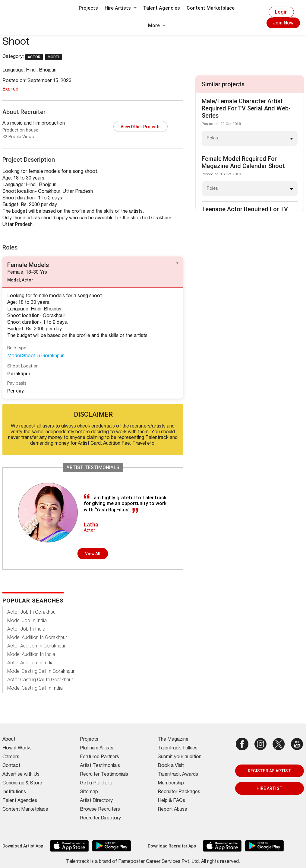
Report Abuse (172, 810)
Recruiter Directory (100, 819)
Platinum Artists (97, 749)
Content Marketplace (211, 8)
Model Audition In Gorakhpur (37, 637)
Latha (91, 525)
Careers (11, 757)
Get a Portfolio (96, 784)
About (9, 740)
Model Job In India (27, 620)
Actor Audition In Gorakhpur (36, 646)
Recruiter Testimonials (104, 775)
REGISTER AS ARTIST (270, 771)
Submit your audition (180, 757)
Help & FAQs (171, 801)
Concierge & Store (22, 784)
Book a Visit (171, 766)
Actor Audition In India (30, 663)
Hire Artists (121, 8)
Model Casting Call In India (35, 688)
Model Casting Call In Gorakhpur (41, 671)
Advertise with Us (21, 775)
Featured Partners (99, 757)
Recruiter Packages (179, 792)
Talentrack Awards (178, 775)
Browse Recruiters (100, 810)
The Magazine (173, 740)
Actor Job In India (26, 629)
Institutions (14, 792)
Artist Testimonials (100, 766)
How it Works (17, 749)
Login (281, 12)
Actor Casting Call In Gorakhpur (40, 680)
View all (93, 554)
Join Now (283, 23)
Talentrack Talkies (178, 749)
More (157, 25)
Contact (11, 766)
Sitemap (89, 792)
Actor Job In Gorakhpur (32, 612)
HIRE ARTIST (270, 788)
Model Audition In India (31, 654)
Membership (171, 784)
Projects (88, 8)
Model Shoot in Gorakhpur (35, 356)
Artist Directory (96, 801)
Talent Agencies (162, 8)
